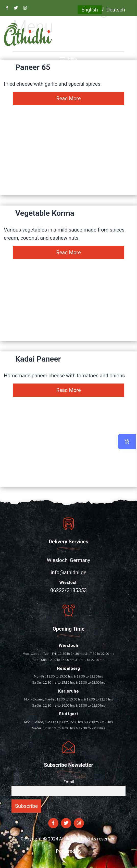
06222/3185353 (68, 590)
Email (69, 782)
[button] (68, 58)
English (90, 10)
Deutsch (116, 10)
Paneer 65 (33, 67)
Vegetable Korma (45, 213)
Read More (68, 98)
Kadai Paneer (38, 359)
